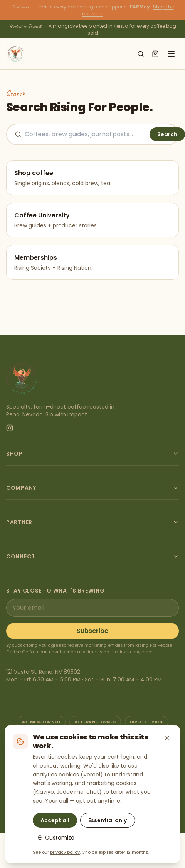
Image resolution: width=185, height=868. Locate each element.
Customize (56, 838)
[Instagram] (10, 428)
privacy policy (65, 852)
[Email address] (92, 608)
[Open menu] (171, 54)
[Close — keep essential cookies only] (167, 738)
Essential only (108, 820)
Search (167, 134)
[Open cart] (155, 54)
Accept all (55, 820)
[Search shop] (141, 54)
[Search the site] (86, 134)
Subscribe (92, 631)
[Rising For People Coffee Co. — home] (15, 54)
